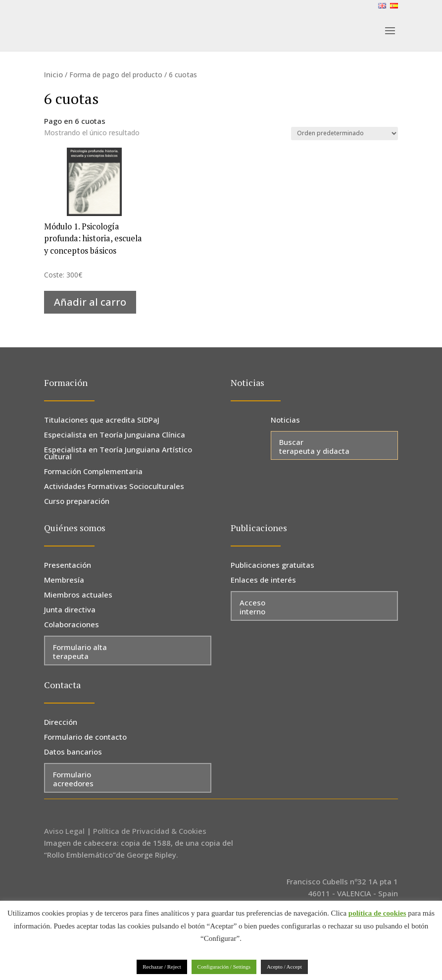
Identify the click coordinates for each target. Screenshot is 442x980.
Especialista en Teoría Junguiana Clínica (115, 435)
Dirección (61, 723)
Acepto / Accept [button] (284, 967)
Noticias (285, 420)
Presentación (68, 566)
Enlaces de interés (263, 580)
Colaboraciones (72, 625)
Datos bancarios (73, 752)
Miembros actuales (78, 595)
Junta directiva (70, 610)
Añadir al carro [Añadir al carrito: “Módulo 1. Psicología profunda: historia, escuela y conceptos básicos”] (90, 302)
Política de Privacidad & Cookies (150, 831)
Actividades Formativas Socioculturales (114, 487)
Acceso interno (252, 607)
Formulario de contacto (85, 737)
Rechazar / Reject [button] (162, 967)
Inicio (53, 74)
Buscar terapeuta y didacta (314, 446)
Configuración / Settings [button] (224, 967)
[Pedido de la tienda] (344, 134)
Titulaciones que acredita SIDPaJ (102, 420)
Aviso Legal (64, 831)
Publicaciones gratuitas (272, 566)
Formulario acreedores (73, 779)
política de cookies (377, 913)
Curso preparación (77, 502)
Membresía (64, 580)
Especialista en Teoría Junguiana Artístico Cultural (118, 454)
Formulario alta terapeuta (80, 652)
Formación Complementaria (93, 472)
